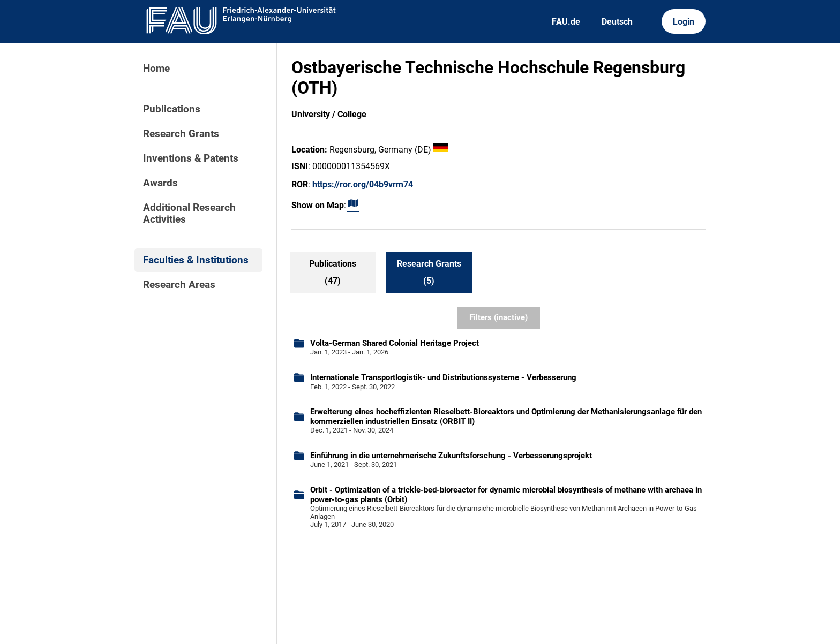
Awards (160, 183)
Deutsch (617, 22)
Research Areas (179, 285)
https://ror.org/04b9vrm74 (363, 184)
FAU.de (566, 22)
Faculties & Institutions (196, 260)
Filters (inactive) (498, 317)
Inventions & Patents (191, 158)
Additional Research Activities (189, 214)
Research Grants (181, 134)
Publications (172, 109)
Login (684, 22)
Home (156, 69)
